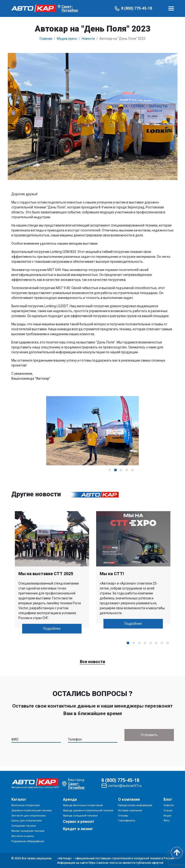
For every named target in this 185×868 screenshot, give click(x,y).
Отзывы (123, 816)
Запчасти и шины (23, 836)
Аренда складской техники (80, 816)
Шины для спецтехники (27, 821)
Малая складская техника (28, 831)
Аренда (70, 799)
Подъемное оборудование (28, 841)
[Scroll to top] (177, 853)
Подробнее (52, 629)
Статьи (168, 810)
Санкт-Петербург (70, 8)
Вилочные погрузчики (26, 805)
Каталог (19, 799)
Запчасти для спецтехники (29, 816)
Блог (168, 799)
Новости (169, 805)
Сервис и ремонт (79, 822)
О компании (129, 799)
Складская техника (24, 826)
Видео (167, 816)
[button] (110, 470)
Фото (166, 821)
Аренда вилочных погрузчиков (83, 805)
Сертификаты (127, 821)
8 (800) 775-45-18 (137, 8)
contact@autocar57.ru (125, 786)
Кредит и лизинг (78, 829)
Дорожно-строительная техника (31, 810)
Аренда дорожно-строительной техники (88, 810)
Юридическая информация (135, 805)
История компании (130, 810)
